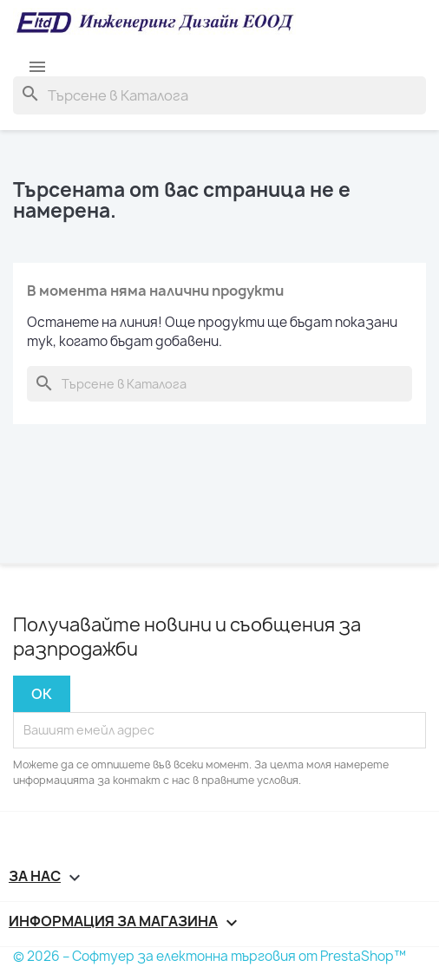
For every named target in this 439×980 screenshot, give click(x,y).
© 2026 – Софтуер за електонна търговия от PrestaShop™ (210, 956)
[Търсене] (219, 95)
